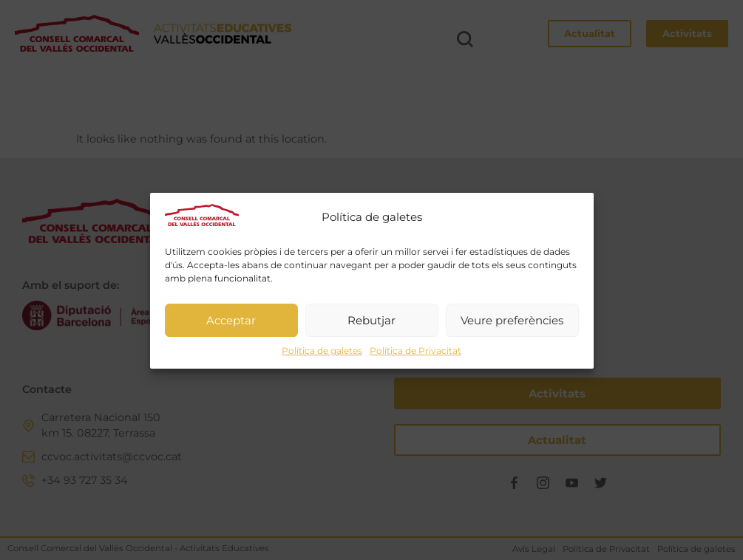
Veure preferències (512, 327)
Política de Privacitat (415, 357)
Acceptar (231, 327)
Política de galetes (322, 357)
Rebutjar (371, 327)
